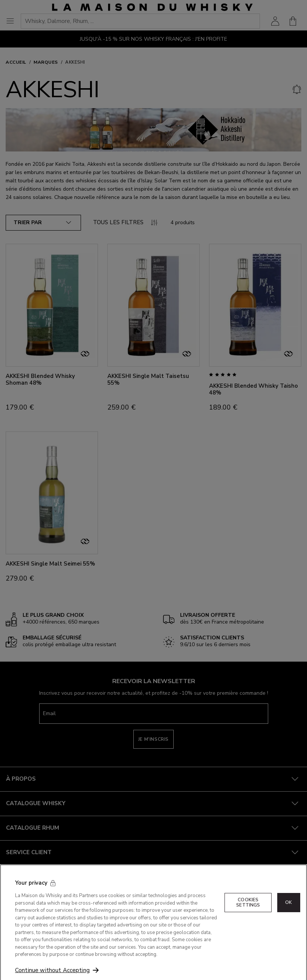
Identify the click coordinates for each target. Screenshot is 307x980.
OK (289, 910)
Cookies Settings (248, 910)
